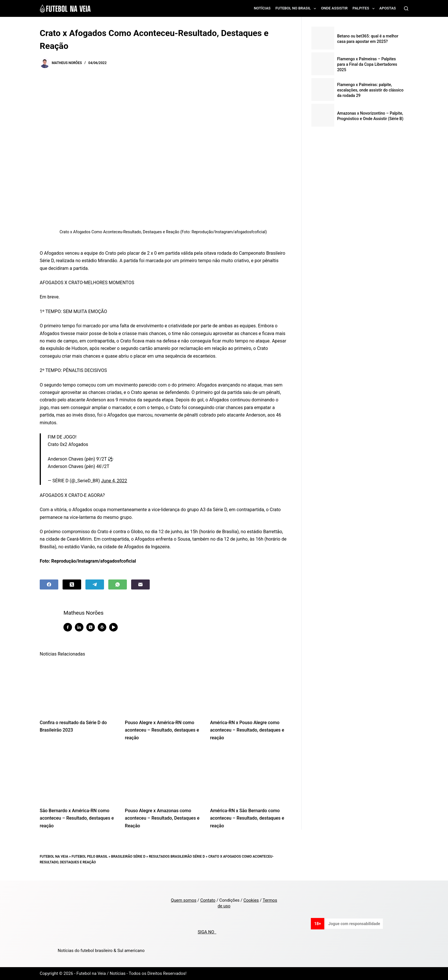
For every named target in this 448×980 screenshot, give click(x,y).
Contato (208, 900)
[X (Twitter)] (72, 584)
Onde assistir (334, 8)
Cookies (251, 900)
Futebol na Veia (54, 856)
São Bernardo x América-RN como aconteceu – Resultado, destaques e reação (77, 818)
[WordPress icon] (104, 627)
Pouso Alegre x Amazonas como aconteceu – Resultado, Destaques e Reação (162, 818)
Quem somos (184, 900)
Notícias (262, 8)
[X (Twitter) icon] (93, 627)
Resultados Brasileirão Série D (177, 856)
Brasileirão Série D (128, 856)
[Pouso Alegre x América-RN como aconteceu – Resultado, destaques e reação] (163, 688)
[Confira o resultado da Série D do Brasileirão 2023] (78, 688)
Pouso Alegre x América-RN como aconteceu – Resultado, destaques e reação (162, 730)
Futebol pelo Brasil (90, 856)
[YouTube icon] (116, 627)
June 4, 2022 (114, 481)
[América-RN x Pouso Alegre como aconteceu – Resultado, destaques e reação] (248, 688)
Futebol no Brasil (297, 9)
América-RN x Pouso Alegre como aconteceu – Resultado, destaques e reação (247, 730)
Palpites (365, 9)
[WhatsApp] (118, 584)
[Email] (140, 584)
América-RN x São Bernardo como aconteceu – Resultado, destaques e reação (247, 818)
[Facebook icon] (70, 627)
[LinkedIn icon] (81, 627)
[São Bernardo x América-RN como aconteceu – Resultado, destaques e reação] (78, 776)
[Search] (406, 8)
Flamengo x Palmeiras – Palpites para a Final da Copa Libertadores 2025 (367, 64)
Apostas (388, 8)
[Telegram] (95, 584)
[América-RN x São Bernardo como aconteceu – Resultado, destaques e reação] (248, 776)
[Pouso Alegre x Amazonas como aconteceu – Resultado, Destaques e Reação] (163, 776)
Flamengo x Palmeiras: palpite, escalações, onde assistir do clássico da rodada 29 (370, 90)
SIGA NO (207, 932)
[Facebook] (49, 584)
